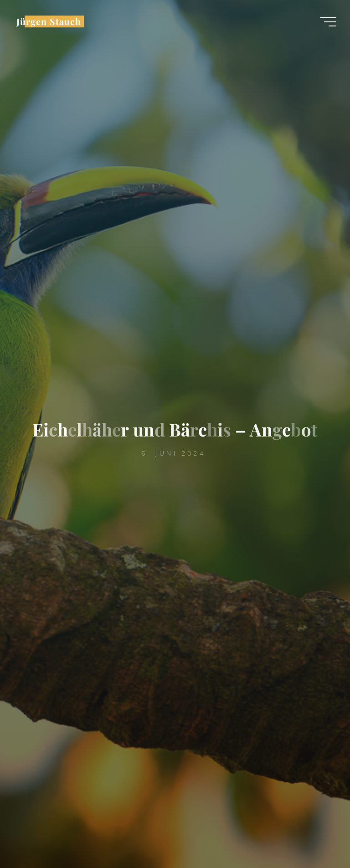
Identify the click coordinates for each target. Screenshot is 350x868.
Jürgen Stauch (49, 21)
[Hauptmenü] (328, 22)
